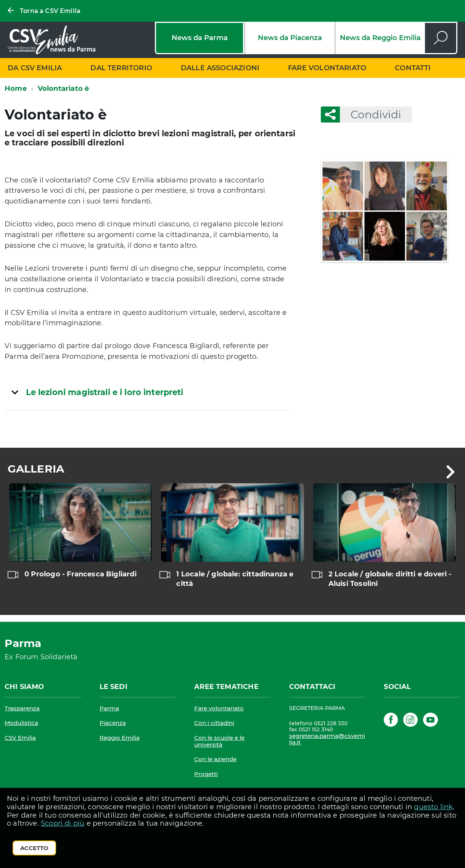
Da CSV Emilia (35, 68)
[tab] (148, 392)
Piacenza (113, 723)
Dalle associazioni (220, 68)
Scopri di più (63, 823)
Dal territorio (121, 68)
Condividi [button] (371, 115)
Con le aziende (215, 759)
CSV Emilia (20, 738)
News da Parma (200, 38)
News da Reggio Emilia (380, 38)
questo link (433, 807)
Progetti (206, 774)
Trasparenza (22, 708)
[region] (232, 545)
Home (16, 89)
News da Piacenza (290, 38)
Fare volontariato (327, 68)
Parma (109, 708)
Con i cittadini (214, 723)
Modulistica (21, 723)
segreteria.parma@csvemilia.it (327, 739)
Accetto (34, 848)
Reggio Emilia (120, 738)
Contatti (413, 68)
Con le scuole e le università (219, 741)
